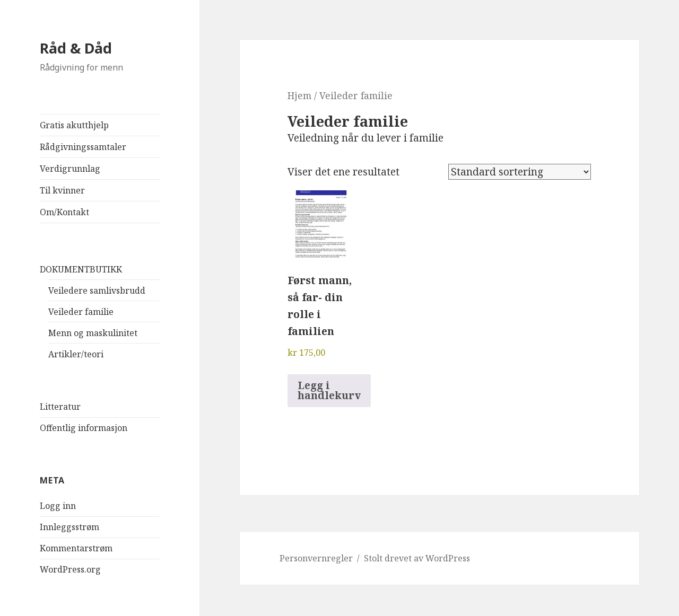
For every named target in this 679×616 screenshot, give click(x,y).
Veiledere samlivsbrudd (97, 291)
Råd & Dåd (76, 48)
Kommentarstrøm (76, 548)
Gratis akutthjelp (74, 125)
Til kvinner (62, 190)
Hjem (299, 95)
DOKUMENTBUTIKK (81, 269)
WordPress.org (70, 569)
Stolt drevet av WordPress (417, 558)
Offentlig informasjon (84, 428)
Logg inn (58, 506)
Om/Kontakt (64, 212)
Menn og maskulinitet (93, 333)
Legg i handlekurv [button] (329, 390)
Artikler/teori (76, 354)
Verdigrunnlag (70, 169)
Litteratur (60, 407)
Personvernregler (316, 558)
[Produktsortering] (520, 172)
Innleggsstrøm (69, 527)
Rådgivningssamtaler (83, 147)
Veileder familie (81, 312)
